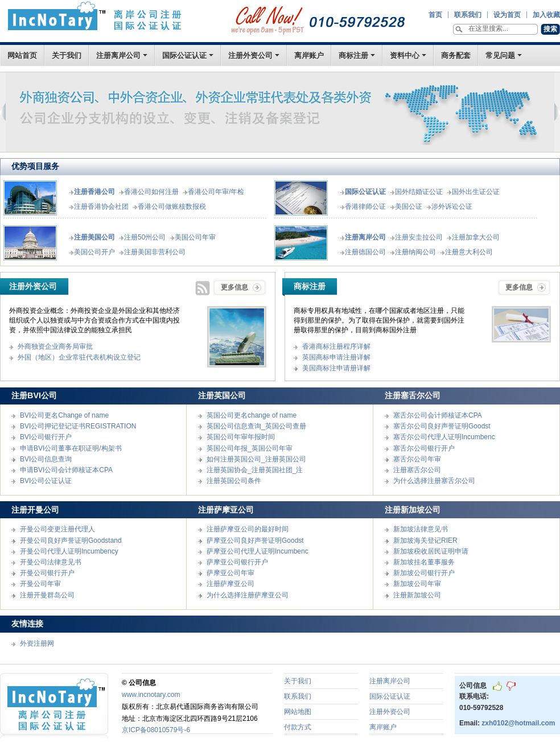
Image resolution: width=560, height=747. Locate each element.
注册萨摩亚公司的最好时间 (248, 529)
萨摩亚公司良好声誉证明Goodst (255, 540)
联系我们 (298, 696)
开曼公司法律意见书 (51, 562)
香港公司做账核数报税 (172, 207)
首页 (95, 18)
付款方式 (298, 727)
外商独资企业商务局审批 (55, 346)
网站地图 (298, 712)
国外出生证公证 (476, 192)
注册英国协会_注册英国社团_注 (255, 470)
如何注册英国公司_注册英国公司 (256, 459)
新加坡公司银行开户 (424, 573)
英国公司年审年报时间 (241, 437)
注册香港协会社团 (101, 207)
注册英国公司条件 (234, 481)
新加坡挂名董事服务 (424, 562)
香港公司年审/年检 (216, 192)
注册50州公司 (145, 237)
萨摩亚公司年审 (230, 573)
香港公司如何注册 (151, 192)
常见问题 (500, 55)
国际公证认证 (184, 55)
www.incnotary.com (151, 695)
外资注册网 (37, 643)
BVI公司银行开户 (46, 437)
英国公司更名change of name (252, 415)
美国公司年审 (195, 237)
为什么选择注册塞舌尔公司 (434, 481)
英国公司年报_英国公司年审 (250, 448)
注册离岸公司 (118, 55)
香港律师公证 (365, 207)
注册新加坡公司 (417, 595)
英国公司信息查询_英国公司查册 (256, 426)
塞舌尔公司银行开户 (424, 448)
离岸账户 (309, 55)
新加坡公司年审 (417, 584)
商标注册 (353, 55)
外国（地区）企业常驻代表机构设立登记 (79, 357)
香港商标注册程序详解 (336, 346)
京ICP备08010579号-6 (156, 730)
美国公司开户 (94, 252)
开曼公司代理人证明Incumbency (69, 551)
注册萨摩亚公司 (230, 584)
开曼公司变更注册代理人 (57, 529)
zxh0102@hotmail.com (518, 723)
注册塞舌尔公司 (417, 470)
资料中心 (405, 55)
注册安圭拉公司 (419, 237)
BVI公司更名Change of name (64, 415)
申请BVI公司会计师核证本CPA (66, 470)
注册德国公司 (365, 252)
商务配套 (456, 55)
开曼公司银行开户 (47, 573)
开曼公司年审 (40, 584)
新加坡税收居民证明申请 (431, 551)
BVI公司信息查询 (46, 459)
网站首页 (22, 55)
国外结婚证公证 (419, 192)
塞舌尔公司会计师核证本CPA (438, 415)
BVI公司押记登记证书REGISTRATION (78, 426)
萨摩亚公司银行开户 (237, 562)
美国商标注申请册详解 (336, 368)
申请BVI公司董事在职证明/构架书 (71, 448)
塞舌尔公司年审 (417, 459)
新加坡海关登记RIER (425, 540)
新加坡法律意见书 (421, 529)
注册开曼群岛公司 (47, 595)
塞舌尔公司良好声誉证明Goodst (442, 426)
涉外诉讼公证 (452, 207)
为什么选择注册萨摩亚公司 (248, 595)
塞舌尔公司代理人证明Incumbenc (444, 437)
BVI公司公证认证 (46, 481)
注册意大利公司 (469, 252)
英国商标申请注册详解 (336, 357)
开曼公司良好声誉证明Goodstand (71, 540)
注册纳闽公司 (415, 252)
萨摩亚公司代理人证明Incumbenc (258, 551)
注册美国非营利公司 (155, 252)
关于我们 (67, 55)
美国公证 (409, 207)
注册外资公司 (250, 55)
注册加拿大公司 (476, 237)
